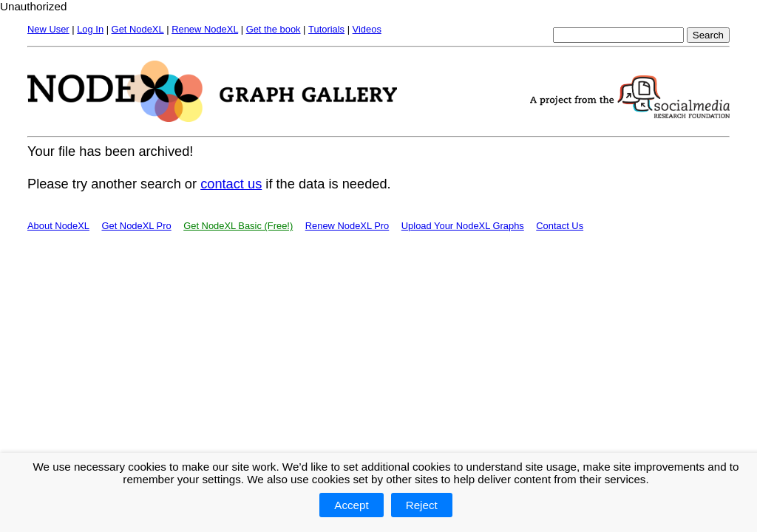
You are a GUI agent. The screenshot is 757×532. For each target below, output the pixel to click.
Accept (351, 505)
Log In (90, 29)
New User (48, 29)
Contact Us (560, 226)
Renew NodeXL (205, 29)
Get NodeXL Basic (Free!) (238, 226)
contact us (231, 184)
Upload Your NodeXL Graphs (463, 226)
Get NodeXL (138, 29)
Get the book (274, 29)
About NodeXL (58, 226)
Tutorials (326, 29)
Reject (422, 505)
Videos (367, 29)
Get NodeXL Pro (136, 226)
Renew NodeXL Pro (347, 226)
